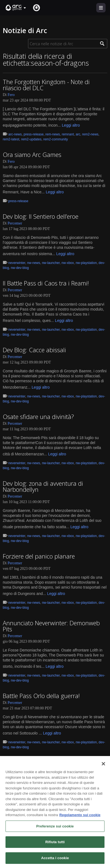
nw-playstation (86, 263)
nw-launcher (51, 263)
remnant (68, 134)
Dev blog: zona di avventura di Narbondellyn (43, 486)
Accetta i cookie (55, 861)
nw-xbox (68, 263)
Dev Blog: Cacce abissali (34, 350)
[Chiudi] (103, 766)
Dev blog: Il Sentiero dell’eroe (41, 216)
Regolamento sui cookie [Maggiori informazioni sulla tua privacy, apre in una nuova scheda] (80, 818)
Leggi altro (71, 125)
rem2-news (90, 134)
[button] (16, 8)
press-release (34, 134)
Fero (11, 95)
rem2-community (55, 139)
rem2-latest (11, 139)
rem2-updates (31, 139)
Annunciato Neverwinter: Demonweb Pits (51, 626)
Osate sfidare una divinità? (38, 416)
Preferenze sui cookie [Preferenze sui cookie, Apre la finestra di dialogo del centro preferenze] (55, 829)
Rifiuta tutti (55, 845)
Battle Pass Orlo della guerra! (41, 696)
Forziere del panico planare (39, 556)
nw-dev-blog (20, 268)
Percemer (15, 223)
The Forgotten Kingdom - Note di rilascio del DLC (46, 85)
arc (78, 134)
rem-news (53, 134)
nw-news (33, 263)
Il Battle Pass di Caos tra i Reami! (46, 283)
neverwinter (17, 263)
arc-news (15, 134)
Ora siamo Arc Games (32, 154)
